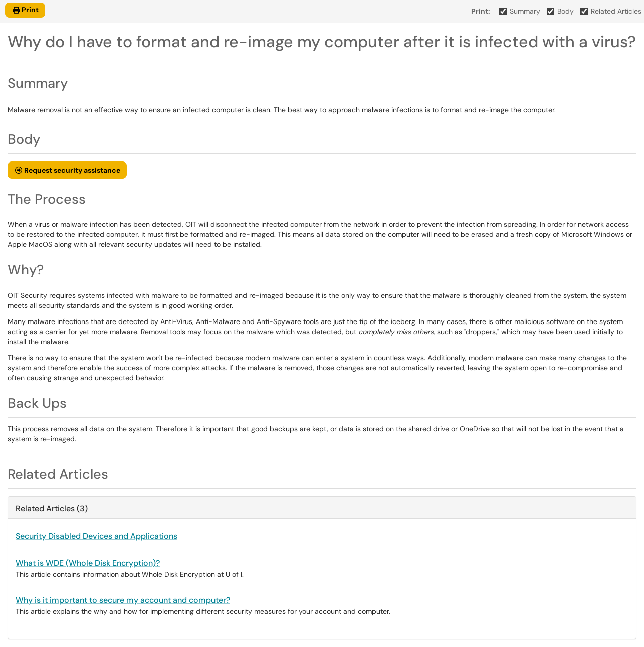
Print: (481, 11)
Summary (520, 11)
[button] (67, 170)
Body (561, 11)
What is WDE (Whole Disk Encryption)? (88, 563)
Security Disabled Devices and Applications (96, 536)
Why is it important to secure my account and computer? (123, 600)
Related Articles (611, 11)
